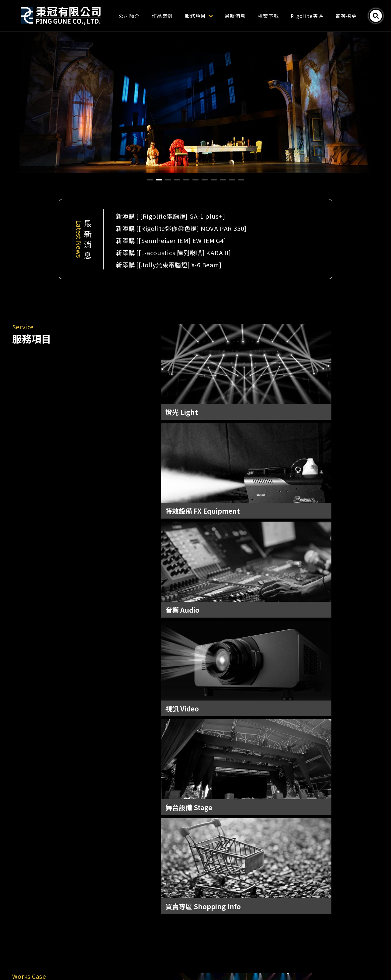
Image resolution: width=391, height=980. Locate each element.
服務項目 (214, 16)
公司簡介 (144, 16)
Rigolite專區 (322, 16)
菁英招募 (361, 16)
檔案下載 (283, 16)
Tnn (229, 961)
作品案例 (177, 16)
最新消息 (250, 16)
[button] (150, 180)
